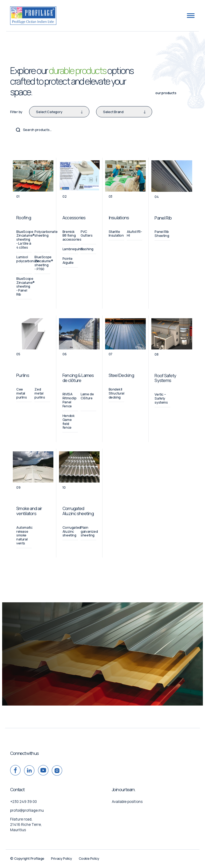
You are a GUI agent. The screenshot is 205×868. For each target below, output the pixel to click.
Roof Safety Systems (165, 378)
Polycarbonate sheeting (46, 234)
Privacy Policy (61, 859)
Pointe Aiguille (68, 261)
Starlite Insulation (116, 234)
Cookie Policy (89, 859)
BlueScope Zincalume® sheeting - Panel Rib (25, 286)
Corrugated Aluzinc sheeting (78, 511)
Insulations (119, 218)
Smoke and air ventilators (29, 511)
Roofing (24, 218)
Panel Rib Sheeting (162, 234)
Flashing (87, 249)
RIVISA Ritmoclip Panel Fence (69, 400)
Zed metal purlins (40, 393)
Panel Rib (163, 218)
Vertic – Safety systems (161, 398)
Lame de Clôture (87, 396)
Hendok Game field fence (68, 422)
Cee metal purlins (21, 393)
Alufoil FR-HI (134, 234)
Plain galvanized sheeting (89, 531)
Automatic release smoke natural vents (24, 535)
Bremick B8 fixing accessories (72, 236)
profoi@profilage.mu (27, 810)
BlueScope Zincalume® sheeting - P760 (44, 263)
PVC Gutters (86, 234)
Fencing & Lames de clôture (78, 378)
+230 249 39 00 (23, 802)
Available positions (127, 802)
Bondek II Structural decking (117, 393)
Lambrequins (73, 249)
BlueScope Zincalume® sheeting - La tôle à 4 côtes (25, 240)
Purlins (23, 375)
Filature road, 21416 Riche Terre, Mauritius (26, 825)
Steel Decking (121, 375)
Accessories (74, 218)
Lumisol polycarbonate (28, 259)
